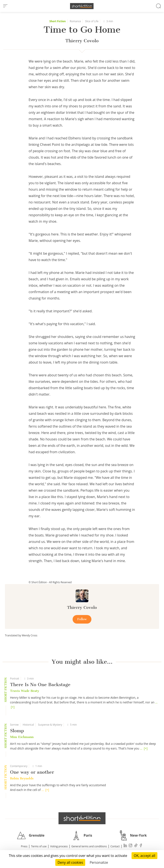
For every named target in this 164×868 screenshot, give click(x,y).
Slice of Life (92, 21)
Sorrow (14, 725)
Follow (82, 619)
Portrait (15, 679)
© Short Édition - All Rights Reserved (50, 582)
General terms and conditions (89, 846)
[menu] (5, 6)
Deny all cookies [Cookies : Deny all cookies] (70, 862)
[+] (13, 707)
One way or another (32, 772)
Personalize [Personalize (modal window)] (99, 862)
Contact (115, 846)
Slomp (17, 731)
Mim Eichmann (22, 737)
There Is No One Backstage (40, 685)
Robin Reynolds (22, 778)
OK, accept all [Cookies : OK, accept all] (144, 856)
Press (24, 846)
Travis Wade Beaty (25, 691)
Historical (28, 725)
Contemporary (19, 766)
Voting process (59, 846)
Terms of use (39, 846)
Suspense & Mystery (50, 725)
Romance (75, 21)
